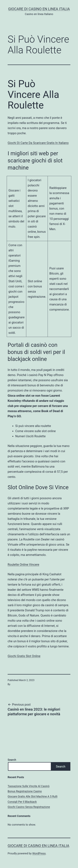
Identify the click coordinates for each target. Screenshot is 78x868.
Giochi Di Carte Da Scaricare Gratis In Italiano (38, 143)
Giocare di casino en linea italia (39, 9)
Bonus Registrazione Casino (25, 791)
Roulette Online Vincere (23, 565)
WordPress (39, 853)
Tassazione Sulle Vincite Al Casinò (29, 786)
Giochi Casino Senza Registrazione (29, 807)
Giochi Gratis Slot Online (24, 656)
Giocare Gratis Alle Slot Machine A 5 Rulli (33, 796)
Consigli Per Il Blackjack (22, 802)
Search (12, 760)
